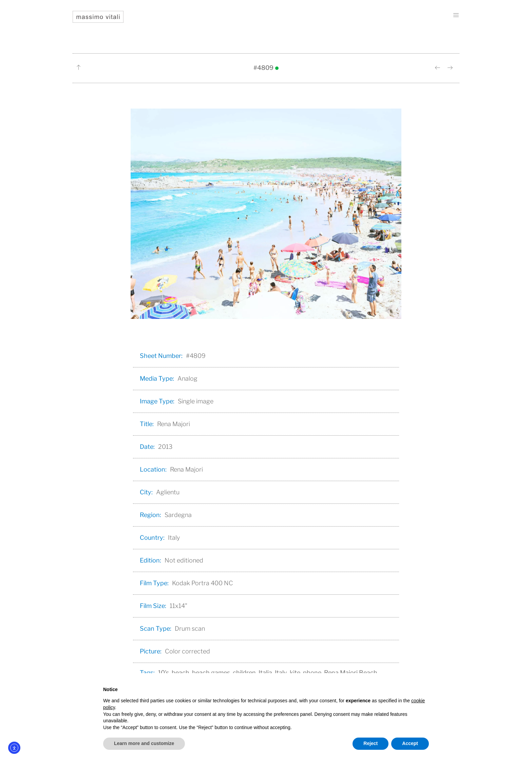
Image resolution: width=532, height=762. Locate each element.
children (244, 673)
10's (164, 673)
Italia (265, 673)
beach (180, 673)
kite (295, 673)
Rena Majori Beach (351, 673)
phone (312, 673)
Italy (281, 673)
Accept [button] (410, 743)
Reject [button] (370, 743)
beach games (211, 673)
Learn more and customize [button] (144, 743)
